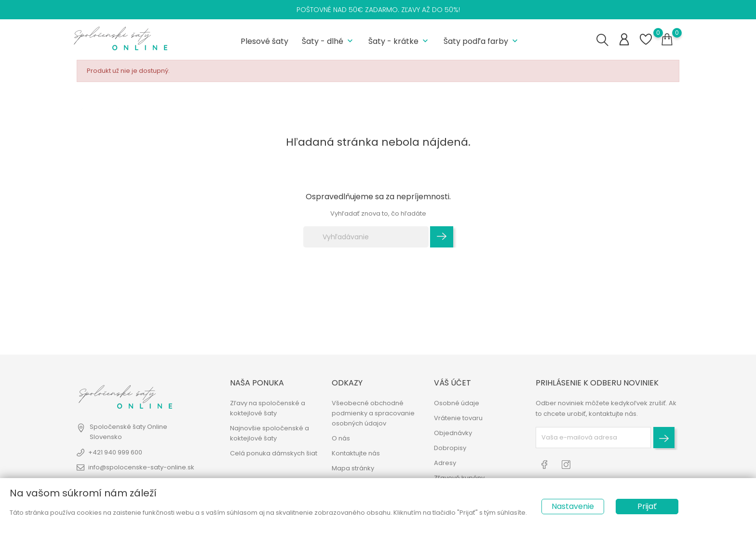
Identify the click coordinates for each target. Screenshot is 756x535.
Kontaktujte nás (356, 453)
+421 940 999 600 (115, 452)
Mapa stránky (353, 468)
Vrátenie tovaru (458, 418)
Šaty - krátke (399, 41)
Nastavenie (573, 506)
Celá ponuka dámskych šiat (274, 453)
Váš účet (452, 383)
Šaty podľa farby (482, 41)
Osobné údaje (457, 403)
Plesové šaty (264, 41)
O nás (341, 438)
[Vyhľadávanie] (366, 237)
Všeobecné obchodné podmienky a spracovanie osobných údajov (373, 413)
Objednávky (453, 433)
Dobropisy (450, 448)
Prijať (647, 506)
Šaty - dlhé (328, 41)
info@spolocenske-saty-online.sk (141, 467)
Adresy (445, 463)
